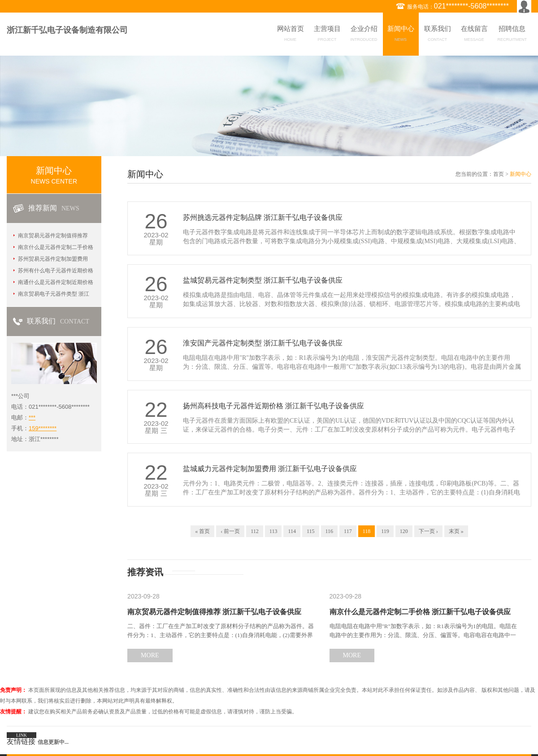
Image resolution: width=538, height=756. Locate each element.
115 (311, 531)
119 (385, 531)
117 (348, 531)
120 (404, 531)
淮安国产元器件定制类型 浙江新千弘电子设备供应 (263, 343)
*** (32, 417)
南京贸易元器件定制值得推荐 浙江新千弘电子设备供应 (214, 612)
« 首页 (202, 531)
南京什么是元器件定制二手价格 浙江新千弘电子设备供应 (420, 612)
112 (255, 531)
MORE (150, 655)
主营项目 (327, 35)
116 (330, 531)
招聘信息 (512, 35)
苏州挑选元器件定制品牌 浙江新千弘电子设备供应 (263, 217)
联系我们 (438, 35)
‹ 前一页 (230, 531)
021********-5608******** (471, 6)
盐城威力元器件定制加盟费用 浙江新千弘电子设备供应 (270, 469)
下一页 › (428, 531)
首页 (499, 174)
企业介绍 (364, 35)
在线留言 (474, 35)
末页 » (456, 531)
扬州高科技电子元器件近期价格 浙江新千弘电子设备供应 (273, 406)
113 (273, 531)
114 (292, 531)
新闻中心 (401, 35)
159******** (43, 428)
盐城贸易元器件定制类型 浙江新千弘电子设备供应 (263, 280)
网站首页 (291, 35)
